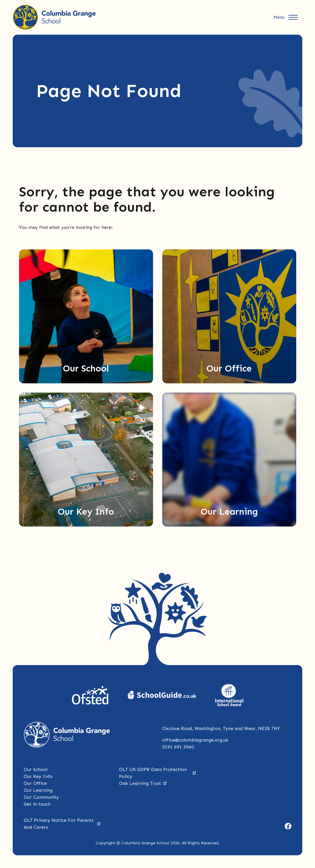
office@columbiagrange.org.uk (195, 740)
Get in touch (37, 804)
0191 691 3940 (178, 747)
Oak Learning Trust (143, 783)
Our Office (35, 783)
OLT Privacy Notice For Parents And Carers (62, 824)
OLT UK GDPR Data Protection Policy (158, 773)
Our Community (41, 797)
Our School (36, 769)
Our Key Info (38, 776)
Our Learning (38, 790)
